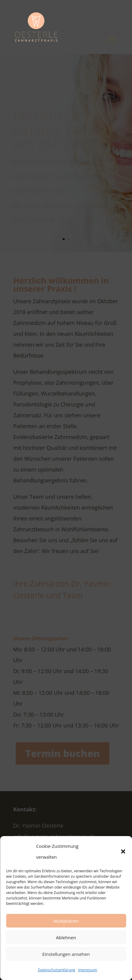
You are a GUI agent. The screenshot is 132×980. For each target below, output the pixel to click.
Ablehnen (66, 937)
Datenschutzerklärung (57, 970)
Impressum (88, 970)
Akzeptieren (66, 921)
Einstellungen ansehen (66, 954)
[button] (123, 851)
